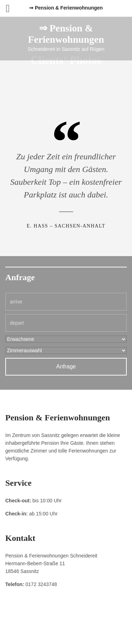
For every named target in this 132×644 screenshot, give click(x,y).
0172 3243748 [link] (41, 584)
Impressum (32, 623)
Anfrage (66, 367)
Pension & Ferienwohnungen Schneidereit (66, 632)
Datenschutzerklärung (67, 623)
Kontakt (100, 623)
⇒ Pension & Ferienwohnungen (66, 34)
